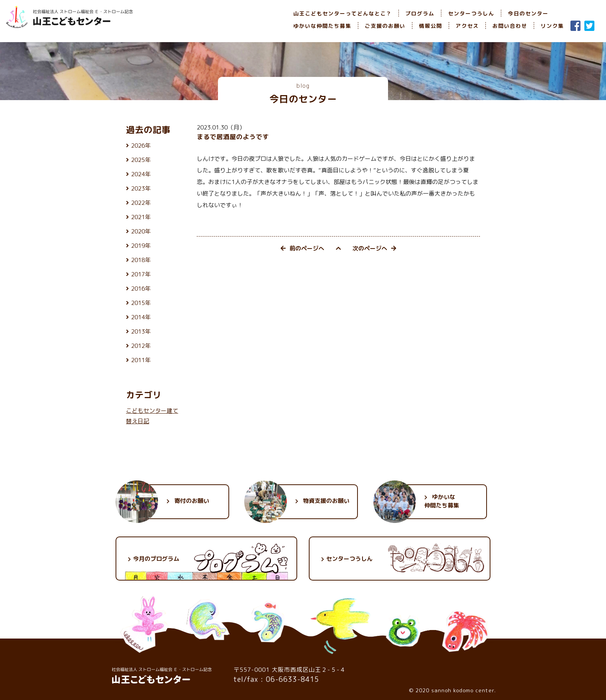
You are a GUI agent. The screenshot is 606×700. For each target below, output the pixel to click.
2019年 (141, 246)
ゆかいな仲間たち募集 (322, 26)
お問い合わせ (510, 26)
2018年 (141, 260)
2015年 (141, 303)
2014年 (141, 317)
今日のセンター (528, 13)
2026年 (141, 146)
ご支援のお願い (385, 26)
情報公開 (431, 26)
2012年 (141, 346)
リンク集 (552, 26)
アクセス (467, 26)
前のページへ (302, 248)
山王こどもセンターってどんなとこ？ (343, 13)
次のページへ (374, 248)
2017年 (141, 274)
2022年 (141, 203)
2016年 (141, 289)
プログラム (420, 13)
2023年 (141, 188)
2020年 (141, 231)
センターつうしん (471, 13)
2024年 (141, 174)
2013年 (141, 331)
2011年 (141, 360)
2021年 (141, 217)
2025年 (141, 160)
